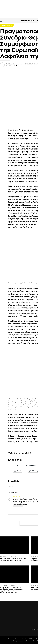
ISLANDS (34, 630)
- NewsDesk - (13, 66)
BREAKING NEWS (28, 21)
